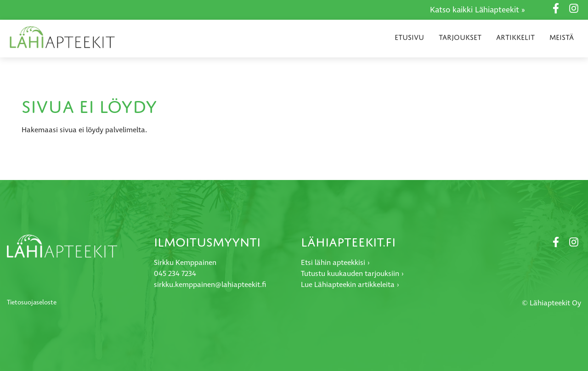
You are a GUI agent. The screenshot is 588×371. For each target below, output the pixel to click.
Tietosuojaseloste (32, 303)
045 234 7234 (175, 274)
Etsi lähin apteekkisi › (335, 263)
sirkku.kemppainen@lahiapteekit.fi (210, 285)
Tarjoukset (460, 37)
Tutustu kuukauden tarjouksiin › (352, 274)
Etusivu (409, 37)
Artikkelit (515, 37)
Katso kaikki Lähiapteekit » (478, 10)
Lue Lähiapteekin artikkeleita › (350, 285)
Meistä (562, 37)
